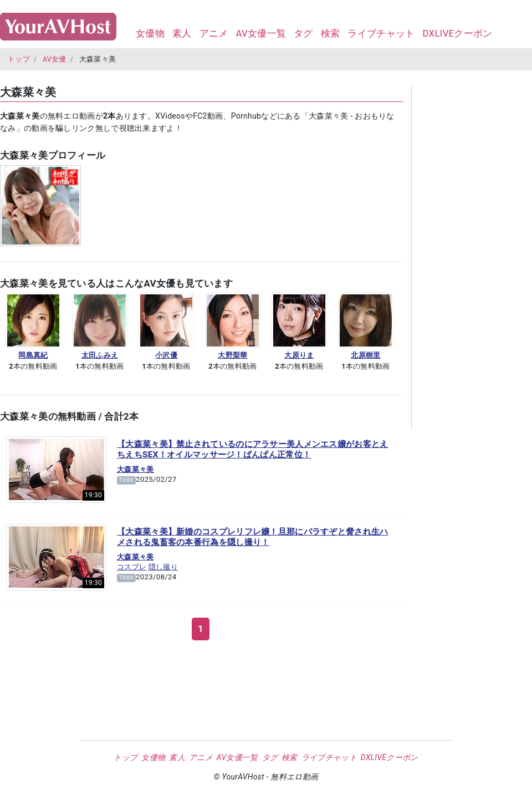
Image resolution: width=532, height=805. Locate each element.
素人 (182, 33)
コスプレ (132, 567)
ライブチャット (381, 33)
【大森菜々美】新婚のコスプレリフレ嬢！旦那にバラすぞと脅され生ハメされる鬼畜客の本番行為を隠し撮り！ (253, 537)
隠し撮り (163, 567)
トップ (19, 59)
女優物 (150, 33)
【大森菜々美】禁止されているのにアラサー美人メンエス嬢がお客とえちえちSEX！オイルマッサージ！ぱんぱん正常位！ (253, 450)
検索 (331, 33)
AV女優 (55, 59)
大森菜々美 (135, 469)
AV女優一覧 (261, 33)
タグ (303, 33)
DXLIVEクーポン (457, 33)
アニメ (214, 33)
